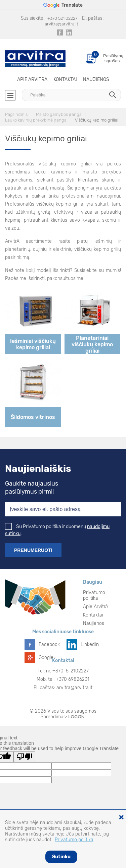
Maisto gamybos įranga (59, 114)
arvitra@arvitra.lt (61, 24)
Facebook (49, 644)
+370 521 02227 (62, 18)
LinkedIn (90, 644)
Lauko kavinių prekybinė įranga (36, 120)
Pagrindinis (16, 114)
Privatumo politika (94, 595)
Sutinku (61, 857)
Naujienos (96, 80)
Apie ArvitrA (32, 80)
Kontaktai (65, 80)
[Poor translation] (25, 757)
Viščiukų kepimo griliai (97, 120)
